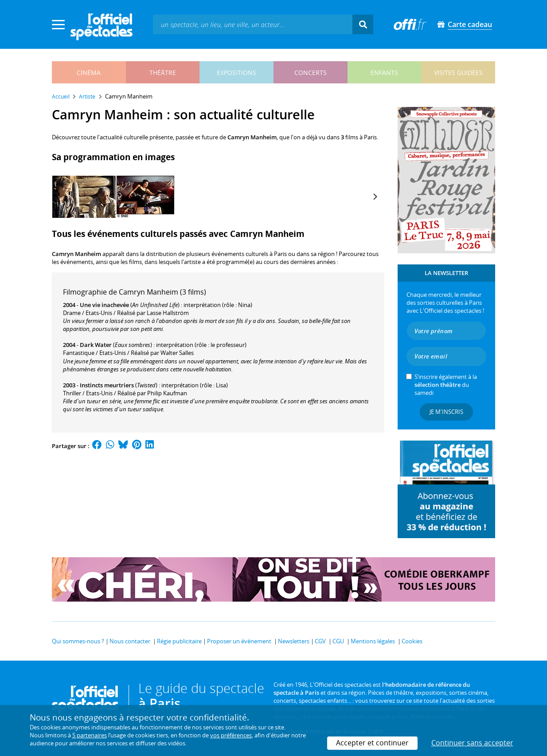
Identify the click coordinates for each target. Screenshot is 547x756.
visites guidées (458, 73)
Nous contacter (130, 641)
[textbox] (253, 24)
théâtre (163, 73)
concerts (311, 73)
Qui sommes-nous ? (78, 641)
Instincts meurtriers (107, 385)
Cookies (412, 641)
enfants (384, 73)
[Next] (375, 197)
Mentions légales (373, 641)
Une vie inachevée (104, 305)
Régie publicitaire (179, 641)
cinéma (89, 73)
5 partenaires (90, 735)
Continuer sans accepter (472, 743)
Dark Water (96, 345)
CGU (338, 641)
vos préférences (231, 735)
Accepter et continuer (372, 743)
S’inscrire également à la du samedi (446, 385)
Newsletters (294, 641)
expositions (236, 73)
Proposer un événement (239, 641)
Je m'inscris (446, 412)
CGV (320, 641)
